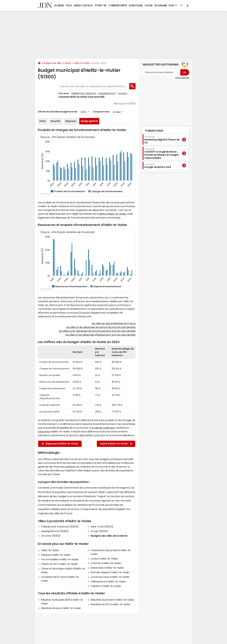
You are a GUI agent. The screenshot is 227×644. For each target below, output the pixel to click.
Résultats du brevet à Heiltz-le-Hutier (112, 600)
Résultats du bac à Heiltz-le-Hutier (61, 608)
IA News (59, 5)
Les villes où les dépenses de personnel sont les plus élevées (101, 327)
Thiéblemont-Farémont (83, 93)
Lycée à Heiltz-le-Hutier (104, 559)
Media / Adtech (83, 5)
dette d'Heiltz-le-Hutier (113, 214)
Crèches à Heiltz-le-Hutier (106, 563)
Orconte (122, 93)
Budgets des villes (53, 63)
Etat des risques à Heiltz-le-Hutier (110, 572)
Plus (173, 5)
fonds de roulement (103, 428)
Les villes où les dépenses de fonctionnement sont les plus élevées (97, 331)
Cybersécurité (118, 5)
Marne (68, 63)
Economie (161, 5)
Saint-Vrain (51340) (102, 527)
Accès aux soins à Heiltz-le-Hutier (110, 577)
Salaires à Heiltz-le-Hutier (56, 555)
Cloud (149, 5)
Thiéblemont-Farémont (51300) (60, 527)
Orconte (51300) (51, 536)
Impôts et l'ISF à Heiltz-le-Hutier (59, 564)
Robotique (136, 5)
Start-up (101, 5)
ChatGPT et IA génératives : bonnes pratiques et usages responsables (161, 154)
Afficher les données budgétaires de (58, 112)
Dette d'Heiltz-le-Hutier (116, 444)
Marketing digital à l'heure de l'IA (162, 140)
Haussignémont (107, 93)
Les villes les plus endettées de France (113, 323)
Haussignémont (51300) (55, 531)
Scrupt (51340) (99, 531)
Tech (69, 5)
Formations (154, 131)
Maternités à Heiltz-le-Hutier (107, 568)
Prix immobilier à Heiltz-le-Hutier (60, 559)
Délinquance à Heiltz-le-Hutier (108, 581)
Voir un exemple (182, 78)
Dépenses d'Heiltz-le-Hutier (60, 444)
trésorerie (44, 431)
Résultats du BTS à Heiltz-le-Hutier (111, 604)
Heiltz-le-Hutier (82, 63)
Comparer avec (101, 112)
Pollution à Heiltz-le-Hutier (106, 586)
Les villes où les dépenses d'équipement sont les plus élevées (100, 335)
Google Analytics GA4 (158, 166)
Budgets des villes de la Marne (109, 536)
